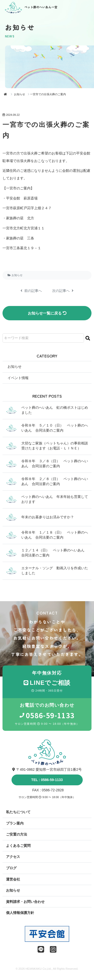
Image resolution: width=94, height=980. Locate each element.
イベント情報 (18, 378)
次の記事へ (63, 291)
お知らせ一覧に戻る (47, 313)
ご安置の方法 (17, 834)
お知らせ (20, 94)
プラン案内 (15, 823)
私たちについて (18, 812)
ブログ (11, 868)
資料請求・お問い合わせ (25, 902)
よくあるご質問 (18, 846)
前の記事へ (31, 291)
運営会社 (13, 879)
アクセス (13, 857)
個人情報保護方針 (20, 913)
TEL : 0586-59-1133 (47, 780)
